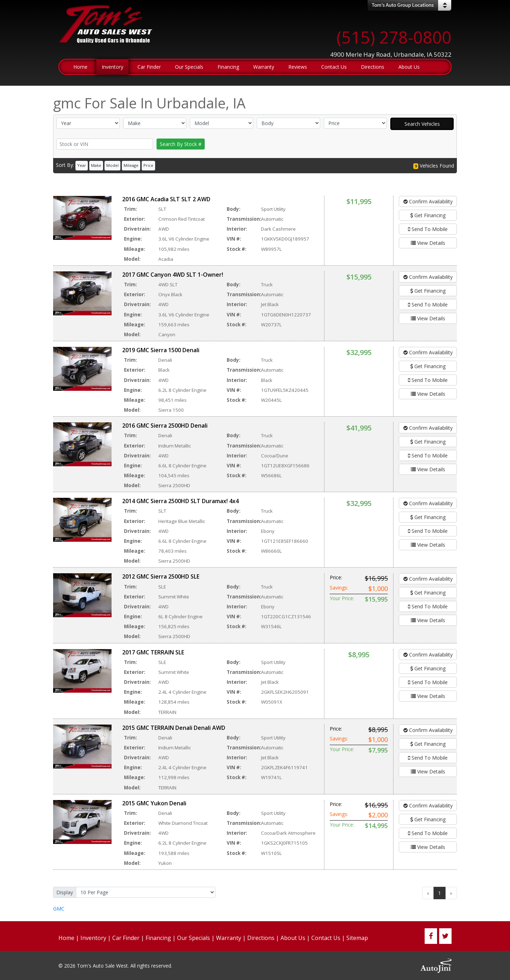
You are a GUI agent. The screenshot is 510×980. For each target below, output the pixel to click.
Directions (261, 938)
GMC (59, 909)
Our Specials (194, 938)
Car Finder (126, 938)
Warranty (229, 938)
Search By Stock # (181, 144)
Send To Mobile (428, 229)
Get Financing (428, 215)
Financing (158, 938)
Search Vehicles (422, 124)
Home (66, 938)
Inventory (93, 938)
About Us (293, 938)
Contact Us (326, 938)
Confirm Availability (428, 201)
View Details (428, 243)
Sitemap (357, 938)
